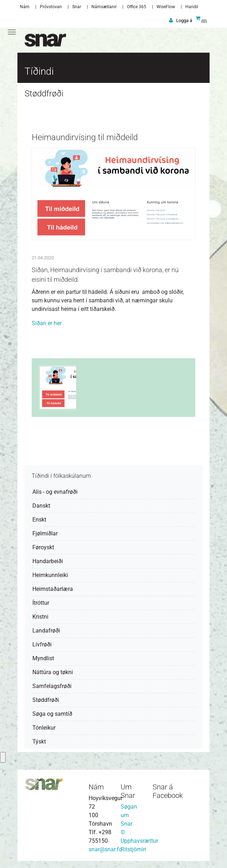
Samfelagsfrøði (52, 686)
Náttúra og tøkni (53, 672)
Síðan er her (47, 323)
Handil (192, 7)
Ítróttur (41, 603)
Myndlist (43, 658)
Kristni (40, 617)
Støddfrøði (46, 700)
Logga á (184, 20)
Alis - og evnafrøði (55, 492)
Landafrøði (46, 631)
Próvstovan (51, 7)
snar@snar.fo (105, 849)
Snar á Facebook (168, 791)
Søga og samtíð (52, 714)
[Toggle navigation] (12, 32)
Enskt (39, 520)
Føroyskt (43, 547)
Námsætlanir (104, 7)
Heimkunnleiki (50, 575)
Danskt (41, 506)
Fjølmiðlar (45, 533)
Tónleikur (44, 728)
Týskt (39, 742)
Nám (25, 7)
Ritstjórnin (133, 849)
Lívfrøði (42, 644)
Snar (77, 7)
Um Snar (128, 791)
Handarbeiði (48, 561)
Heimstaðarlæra (53, 589)
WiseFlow (166, 7)
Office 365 (137, 7)
